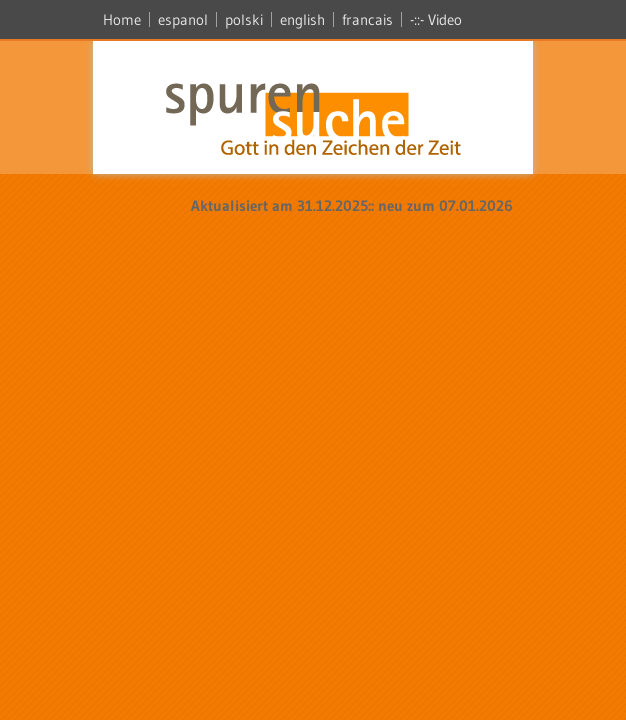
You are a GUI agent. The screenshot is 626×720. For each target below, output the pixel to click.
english (302, 19)
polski (244, 19)
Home (122, 19)
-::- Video (436, 19)
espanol (183, 19)
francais (367, 19)
